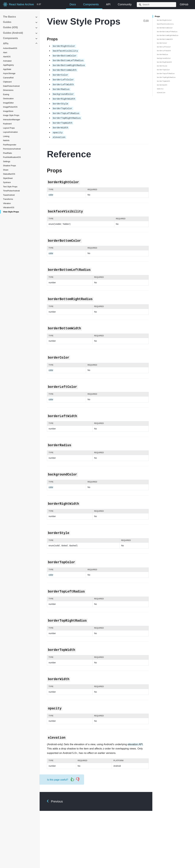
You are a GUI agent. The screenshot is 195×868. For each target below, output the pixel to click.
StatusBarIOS (9, 174)
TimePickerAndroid (11, 191)
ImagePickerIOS (10, 107)
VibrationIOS (9, 207)
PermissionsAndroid (12, 149)
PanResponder (10, 145)
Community (125, 4)
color (51, 195)
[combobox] (156, 5)
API (108, 4)
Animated (7, 61)
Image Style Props (11, 115)
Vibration (7, 203)
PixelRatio (8, 153)
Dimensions (8, 90)
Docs (73, 4)
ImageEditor (8, 103)
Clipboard (7, 82)
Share (6, 170)
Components (91, 4)
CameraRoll (8, 78)
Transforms (8, 199)
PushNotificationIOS (12, 157)
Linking (6, 136)
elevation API (135, 744)
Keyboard (7, 124)
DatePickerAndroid (11, 86)
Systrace (7, 182)
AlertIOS (7, 57)
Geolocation (8, 99)
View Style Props (11, 212)
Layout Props (9, 128)
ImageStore (8, 111)
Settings (7, 161)
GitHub (184, 4)
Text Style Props (10, 187)
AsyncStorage (9, 73)
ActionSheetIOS (10, 48)
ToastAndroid (9, 195)
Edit (146, 21)
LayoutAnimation (10, 132)
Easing (6, 94)
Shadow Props (10, 166)
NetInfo (6, 140)
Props (157, 16)
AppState (7, 69)
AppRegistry (8, 65)
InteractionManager (12, 120)
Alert (5, 52)
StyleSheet (8, 178)
